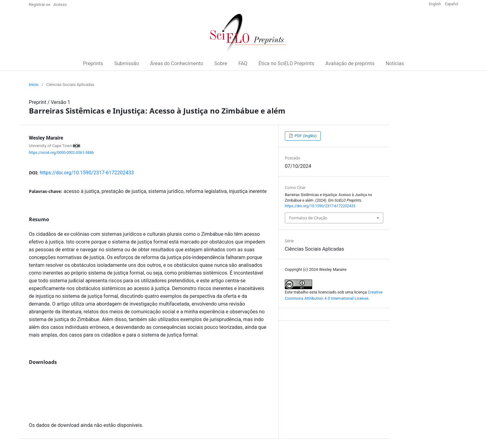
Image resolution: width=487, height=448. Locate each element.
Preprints (93, 63)
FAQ (243, 63)
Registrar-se (40, 4)
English (435, 4)
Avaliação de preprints (350, 63)
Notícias (395, 63)
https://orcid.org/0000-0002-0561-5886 (61, 153)
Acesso (60, 4)
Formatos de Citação (308, 218)
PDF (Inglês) (305, 136)
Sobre (221, 63)
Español (452, 4)
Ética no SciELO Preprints (286, 63)
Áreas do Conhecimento (177, 63)
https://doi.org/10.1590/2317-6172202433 (87, 173)
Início (34, 85)
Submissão (127, 63)
